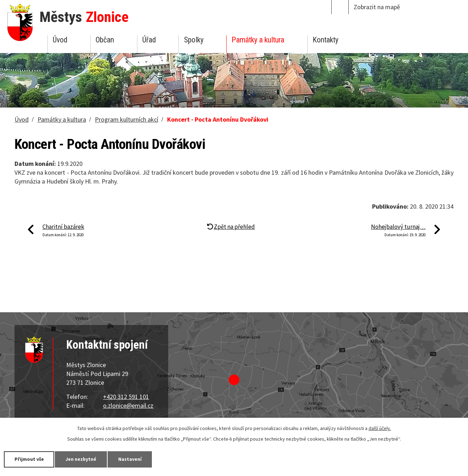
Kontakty (326, 40)
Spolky (194, 40)
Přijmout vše (29, 459)
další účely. (380, 428)
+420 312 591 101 (126, 397)
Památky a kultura (258, 40)
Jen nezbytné (81, 459)
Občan (105, 40)
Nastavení (131, 459)
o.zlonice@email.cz (128, 405)
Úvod (60, 40)
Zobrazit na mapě (377, 7)
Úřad (149, 40)
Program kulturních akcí (127, 119)
